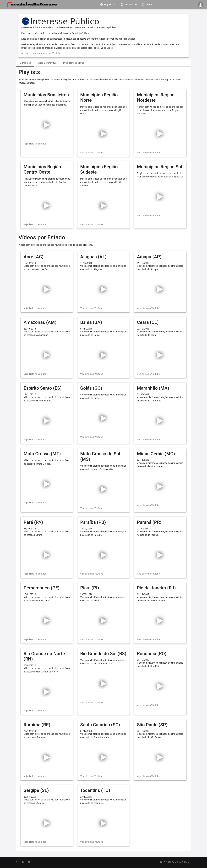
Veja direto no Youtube (35, 144)
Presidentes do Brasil (74, 63)
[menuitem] (108, 4)
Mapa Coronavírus (47, 63)
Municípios (25, 63)
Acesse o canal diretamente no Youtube (41, 53)
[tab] (25, 63)
